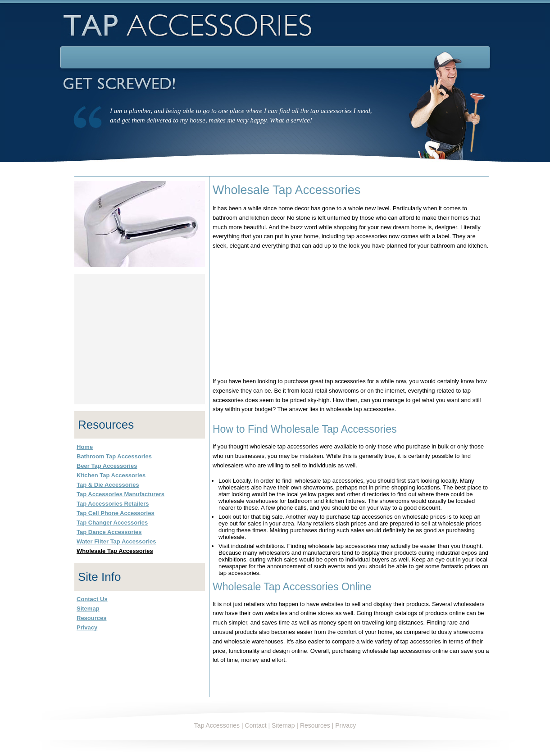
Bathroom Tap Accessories (114, 456)
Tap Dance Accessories (109, 532)
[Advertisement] (282, 314)
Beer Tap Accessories (107, 466)
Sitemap (88, 609)
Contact (255, 725)
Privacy (87, 627)
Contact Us (92, 599)
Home (85, 447)
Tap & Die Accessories (108, 485)
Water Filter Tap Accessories (116, 541)
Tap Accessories (217, 725)
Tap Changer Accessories (112, 523)
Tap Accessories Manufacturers (120, 494)
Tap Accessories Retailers (113, 504)
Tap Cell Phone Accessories (116, 513)
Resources (91, 618)
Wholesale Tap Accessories (115, 551)
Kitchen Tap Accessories (111, 475)
